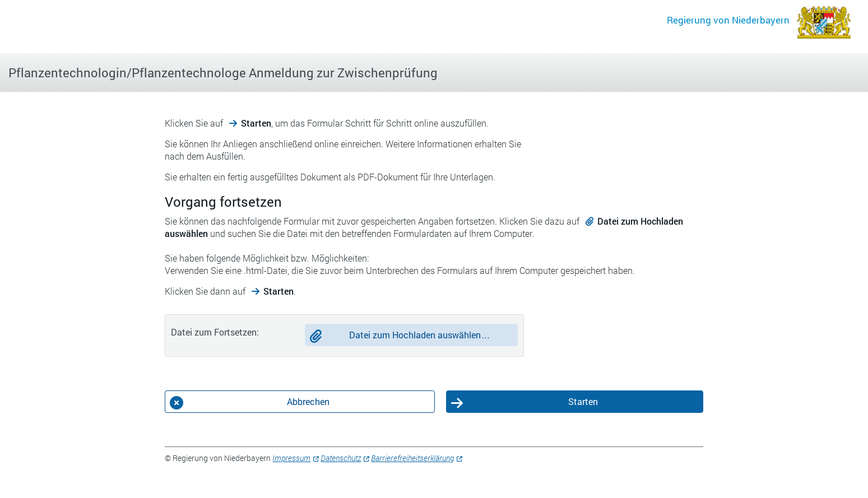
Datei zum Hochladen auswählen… (419, 335)
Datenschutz (341, 458)
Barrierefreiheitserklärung (412, 458)
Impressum (291, 458)
